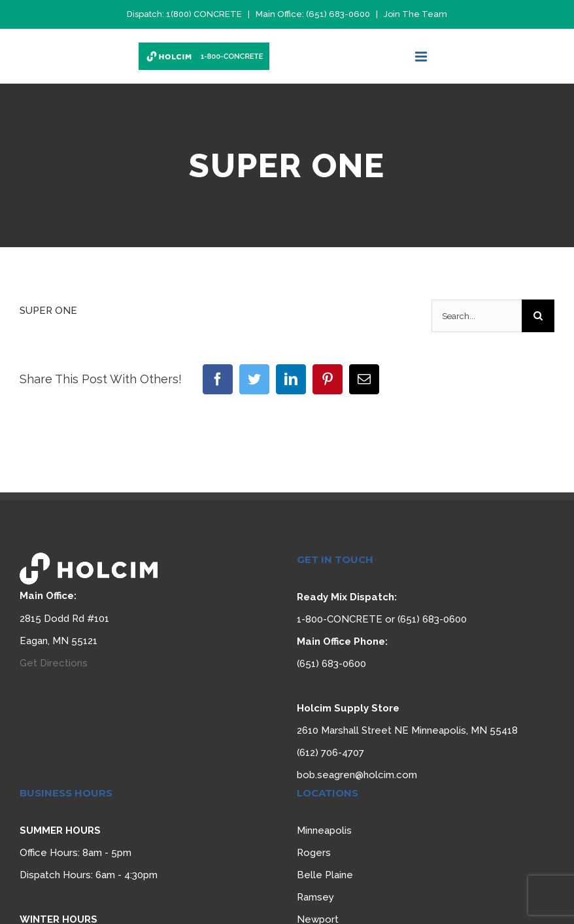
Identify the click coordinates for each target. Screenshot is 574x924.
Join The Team (415, 14)
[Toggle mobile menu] (422, 57)
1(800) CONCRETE (204, 14)
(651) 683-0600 (338, 14)
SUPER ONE (48, 311)
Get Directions (54, 663)
